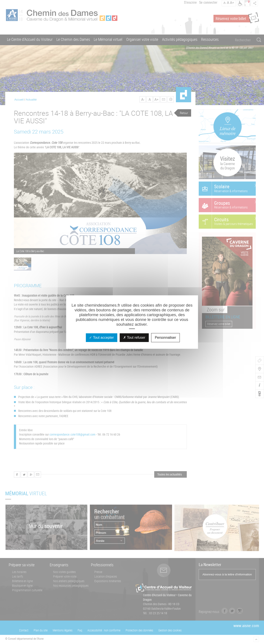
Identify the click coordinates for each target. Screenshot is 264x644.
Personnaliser (166, 338)
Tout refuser (134, 338)
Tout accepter (101, 338)
